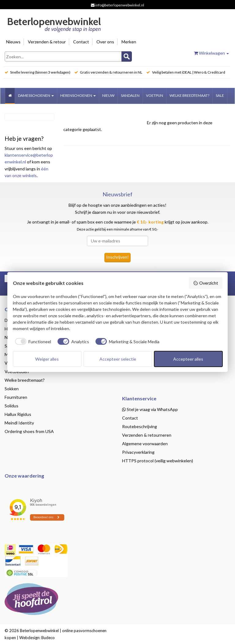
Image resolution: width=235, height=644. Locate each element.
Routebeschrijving (140, 426)
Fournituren (16, 397)
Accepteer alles (188, 359)
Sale (220, 95)
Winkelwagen (211, 53)
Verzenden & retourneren (147, 435)
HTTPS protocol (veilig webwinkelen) (158, 461)
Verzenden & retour (47, 42)
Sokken (12, 389)
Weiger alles (47, 359)
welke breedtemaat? (189, 95)
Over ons (105, 42)
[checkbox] (32, 341)
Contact (81, 42)
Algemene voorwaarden (145, 444)
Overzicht (206, 283)
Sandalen (130, 95)
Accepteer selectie (118, 359)
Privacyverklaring (138, 452)
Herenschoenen (78, 95)
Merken (129, 42)
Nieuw (108, 95)
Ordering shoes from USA (29, 431)
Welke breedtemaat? (25, 380)
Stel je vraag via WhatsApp (150, 409)
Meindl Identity (19, 423)
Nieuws (13, 42)
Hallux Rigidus (18, 414)
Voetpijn (155, 95)
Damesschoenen (36, 95)
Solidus (11, 406)
